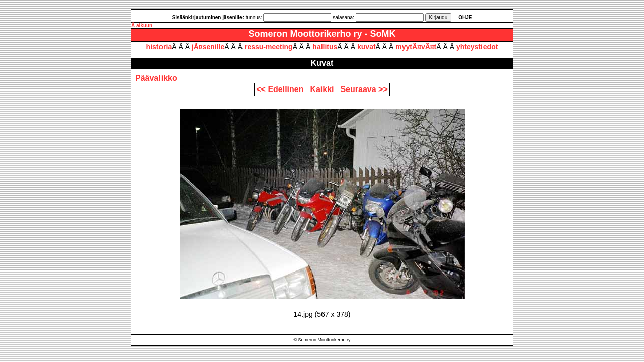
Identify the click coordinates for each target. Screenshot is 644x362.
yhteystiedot (477, 47)
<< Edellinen (282, 89)
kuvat (367, 47)
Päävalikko (156, 78)
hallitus (325, 47)
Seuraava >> (364, 89)
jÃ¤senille (208, 47)
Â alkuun (142, 25)
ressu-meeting (269, 47)
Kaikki (324, 89)
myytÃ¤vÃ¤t (416, 47)
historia (159, 47)
